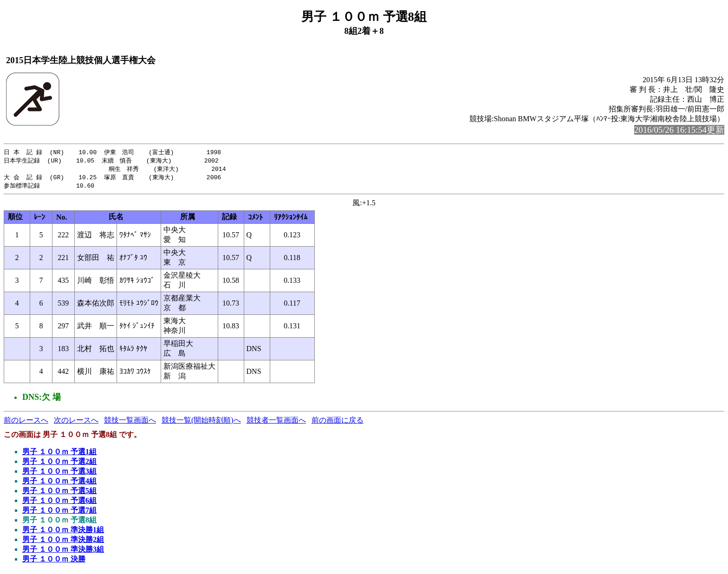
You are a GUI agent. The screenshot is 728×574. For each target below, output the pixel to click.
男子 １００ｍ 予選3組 (59, 473)
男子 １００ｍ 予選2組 (59, 464)
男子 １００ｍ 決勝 (54, 561)
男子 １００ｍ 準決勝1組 (63, 532)
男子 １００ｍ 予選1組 (59, 454)
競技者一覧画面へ (276, 422)
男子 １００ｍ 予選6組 (59, 503)
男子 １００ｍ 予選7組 (59, 512)
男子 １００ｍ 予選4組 (59, 483)
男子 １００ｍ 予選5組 (59, 493)
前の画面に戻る (338, 422)
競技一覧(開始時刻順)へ (201, 422)
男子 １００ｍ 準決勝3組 (63, 551)
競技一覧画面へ (130, 422)
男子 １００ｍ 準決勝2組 (63, 542)
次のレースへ (76, 422)
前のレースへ (26, 422)
